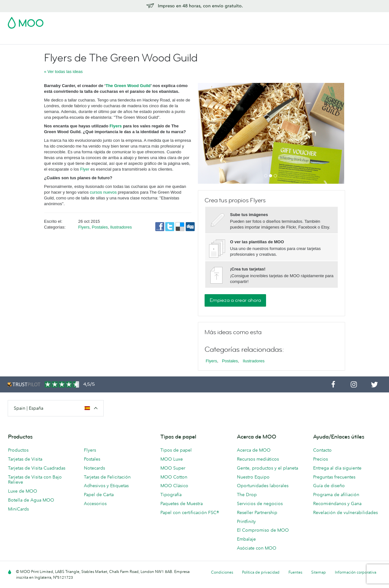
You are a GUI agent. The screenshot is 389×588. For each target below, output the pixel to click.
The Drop (247, 495)
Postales (59, 39)
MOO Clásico (174, 486)
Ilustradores (121, 227)
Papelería (156, 39)
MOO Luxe (172, 459)
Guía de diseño (329, 486)
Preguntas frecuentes (334, 477)
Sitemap (319, 572)
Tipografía (171, 495)
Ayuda (283, 39)
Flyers (116, 126)
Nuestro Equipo (253, 477)
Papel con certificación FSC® (190, 512)
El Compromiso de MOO (263, 530)
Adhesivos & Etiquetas (99, 39)
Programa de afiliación (336, 495)
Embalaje (246, 539)
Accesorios (184, 39)
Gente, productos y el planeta (267, 468)
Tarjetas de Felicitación (107, 477)
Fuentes (295, 572)
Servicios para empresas (228, 39)
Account (281, 21)
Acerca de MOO (254, 450)
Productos (18, 450)
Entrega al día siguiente (337, 468)
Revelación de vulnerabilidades (345, 512)
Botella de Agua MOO (31, 500)
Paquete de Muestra (246, 21)
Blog (265, 39)
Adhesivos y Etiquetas (106, 486)
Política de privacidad (261, 572)
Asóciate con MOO (257, 548)
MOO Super (173, 468)
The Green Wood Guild (128, 86)
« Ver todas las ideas (64, 72)
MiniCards (18, 509)
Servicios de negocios (260, 503)
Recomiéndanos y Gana (337, 503)
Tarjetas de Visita (26, 39)
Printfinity (246, 521)
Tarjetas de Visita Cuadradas (37, 468)
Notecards (94, 468)
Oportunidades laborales (263, 486)
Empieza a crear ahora (235, 300)
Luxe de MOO (23, 491)
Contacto (322, 450)
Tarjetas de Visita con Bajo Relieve (35, 480)
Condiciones (222, 572)
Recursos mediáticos (258, 459)
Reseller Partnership (257, 512)
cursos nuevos (103, 192)
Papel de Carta (99, 495)
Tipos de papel (176, 450)
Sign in (303, 21)
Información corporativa (356, 572)
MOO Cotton (174, 477)
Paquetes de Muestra (182, 503)
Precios (320, 459)
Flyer (134, 39)
